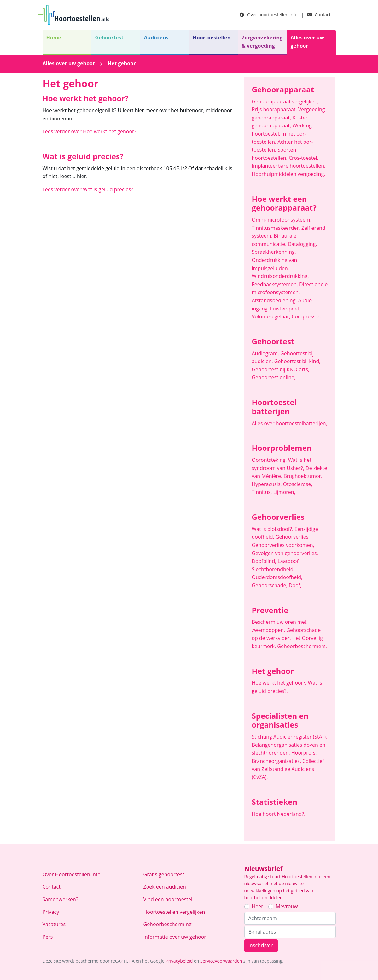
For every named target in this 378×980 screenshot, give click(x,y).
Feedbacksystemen (275, 284)
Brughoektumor (303, 476)
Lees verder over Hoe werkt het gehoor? (90, 131)
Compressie (306, 316)
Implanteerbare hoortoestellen (288, 166)
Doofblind (265, 561)
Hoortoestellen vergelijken (174, 912)
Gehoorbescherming (168, 924)
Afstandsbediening (275, 300)
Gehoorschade (270, 585)
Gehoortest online (273, 377)
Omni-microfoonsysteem (281, 220)
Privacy (51, 912)
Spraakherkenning (274, 252)
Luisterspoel (285, 309)
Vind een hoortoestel (168, 899)
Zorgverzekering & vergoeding (262, 42)
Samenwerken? (60, 899)
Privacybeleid (179, 961)
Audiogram (266, 353)
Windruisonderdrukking (280, 276)
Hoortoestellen (212, 38)
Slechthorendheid (273, 569)
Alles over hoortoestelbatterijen (289, 423)
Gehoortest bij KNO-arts (280, 369)
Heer (258, 906)
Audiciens (156, 38)
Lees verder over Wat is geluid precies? (88, 189)
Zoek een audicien (165, 887)
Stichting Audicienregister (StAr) (289, 737)
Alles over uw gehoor (307, 42)
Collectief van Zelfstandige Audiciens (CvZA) (288, 769)
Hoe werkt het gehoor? (280, 683)
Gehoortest (109, 38)
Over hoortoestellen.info (268, 15)
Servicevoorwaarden (221, 961)
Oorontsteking (270, 460)
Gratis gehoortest (164, 874)
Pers (48, 937)
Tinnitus (262, 492)
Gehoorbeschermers (302, 646)
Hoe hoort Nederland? (278, 814)
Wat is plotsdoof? (273, 529)
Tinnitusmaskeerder (276, 228)
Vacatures (54, 924)
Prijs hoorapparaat (275, 109)
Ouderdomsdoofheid (277, 577)
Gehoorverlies (293, 537)
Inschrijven (261, 945)
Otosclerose (298, 484)
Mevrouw (287, 906)
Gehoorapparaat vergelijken (285, 101)
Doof (295, 585)
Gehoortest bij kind (297, 361)
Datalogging (302, 244)
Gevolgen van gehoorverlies (285, 553)
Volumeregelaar (272, 316)
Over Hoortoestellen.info (72, 874)
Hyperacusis (267, 484)
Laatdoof (289, 561)
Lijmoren (284, 492)
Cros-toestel (304, 158)
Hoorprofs (304, 753)
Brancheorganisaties (277, 761)
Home (54, 38)
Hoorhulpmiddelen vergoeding (288, 174)
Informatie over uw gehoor (175, 937)
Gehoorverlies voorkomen (283, 545)
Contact (319, 15)
